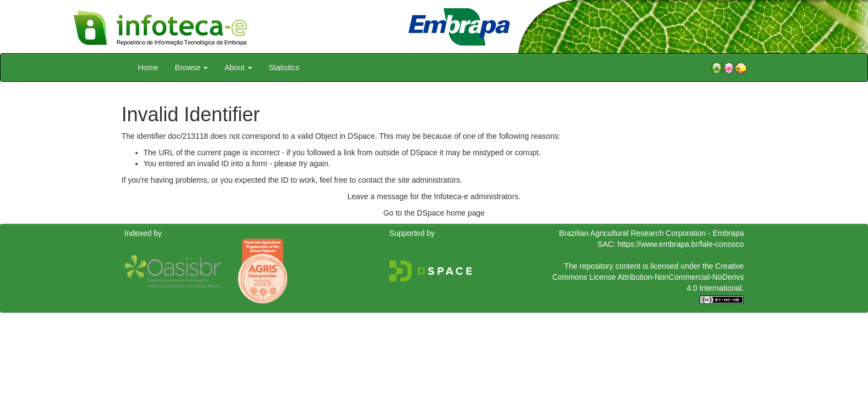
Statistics (284, 67)
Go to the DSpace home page (434, 213)
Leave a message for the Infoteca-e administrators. (434, 196)
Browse (192, 67)
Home (148, 67)
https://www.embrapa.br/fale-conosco (680, 244)
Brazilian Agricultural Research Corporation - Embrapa (652, 233)
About (238, 67)
